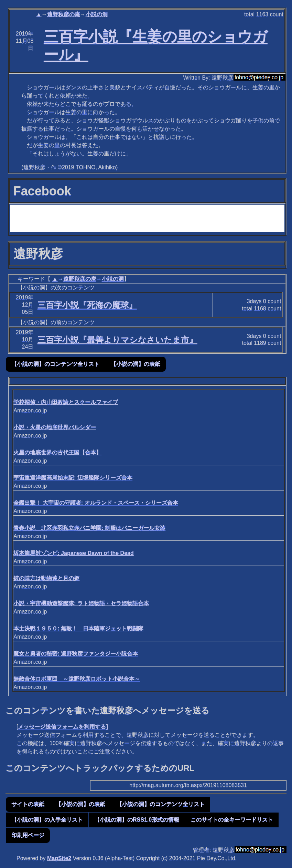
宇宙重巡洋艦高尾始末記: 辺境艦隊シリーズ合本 (73, 478)
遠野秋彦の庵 (64, 14)
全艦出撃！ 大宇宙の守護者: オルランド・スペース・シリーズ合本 (96, 503)
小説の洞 (97, 14)
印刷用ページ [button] (28, 835)
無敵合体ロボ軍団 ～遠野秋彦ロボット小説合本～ (77, 679)
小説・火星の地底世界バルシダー (55, 427)
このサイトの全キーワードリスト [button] (232, 820)
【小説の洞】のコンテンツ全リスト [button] (55, 364)
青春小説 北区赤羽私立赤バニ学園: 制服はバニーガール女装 (89, 528)
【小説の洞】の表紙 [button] (136, 364)
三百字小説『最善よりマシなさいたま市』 (117, 340)
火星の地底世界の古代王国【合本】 (57, 452)
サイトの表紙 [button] (28, 804)
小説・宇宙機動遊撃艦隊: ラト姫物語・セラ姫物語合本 (81, 603)
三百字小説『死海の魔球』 (87, 305)
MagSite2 (59, 858)
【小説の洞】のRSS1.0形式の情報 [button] (137, 820)
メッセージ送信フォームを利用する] (63, 727)
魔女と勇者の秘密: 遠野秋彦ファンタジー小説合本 (76, 654)
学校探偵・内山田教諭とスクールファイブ (66, 402)
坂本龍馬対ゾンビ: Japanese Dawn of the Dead (73, 553)
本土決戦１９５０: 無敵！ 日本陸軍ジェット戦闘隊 (78, 628)
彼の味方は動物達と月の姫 (46, 578)
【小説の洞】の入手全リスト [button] (47, 820)
